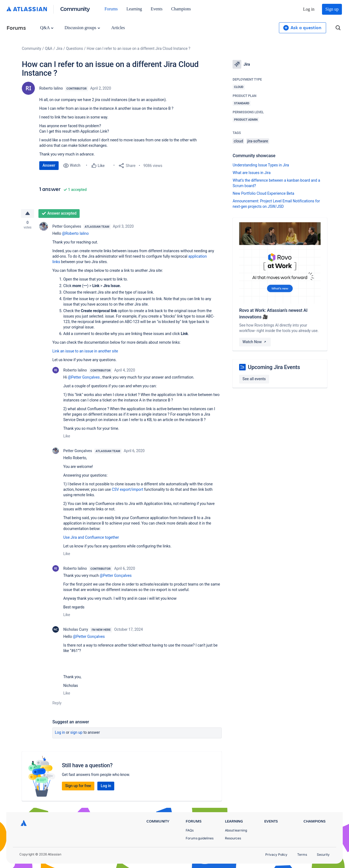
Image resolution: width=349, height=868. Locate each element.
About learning (236, 830)
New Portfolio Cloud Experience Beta (263, 193)
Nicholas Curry (76, 630)
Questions (74, 48)
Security (323, 855)
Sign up (332, 9)
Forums (111, 9)
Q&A (47, 28)
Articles (118, 28)
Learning (134, 9)
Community (75, 9)
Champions (181, 9)
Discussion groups (82, 28)
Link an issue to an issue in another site (85, 351)
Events (157, 9)
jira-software (258, 141)
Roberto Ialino (51, 88)
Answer (49, 165)
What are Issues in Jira (252, 173)
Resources (233, 838)
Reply (57, 703)
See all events (254, 379)
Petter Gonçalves (67, 227)
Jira (59, 48)
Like (67, 436)
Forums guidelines (200, 838)
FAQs (190, 830)
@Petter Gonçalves (84, 377)
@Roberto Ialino (75, 234)
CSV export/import (127, 490)
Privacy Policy (276, 855)
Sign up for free (78, 786)
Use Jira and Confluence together (91, 538)
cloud (238, 141)
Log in (309, 9)
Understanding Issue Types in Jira (261, 165)
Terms (302, 855)
